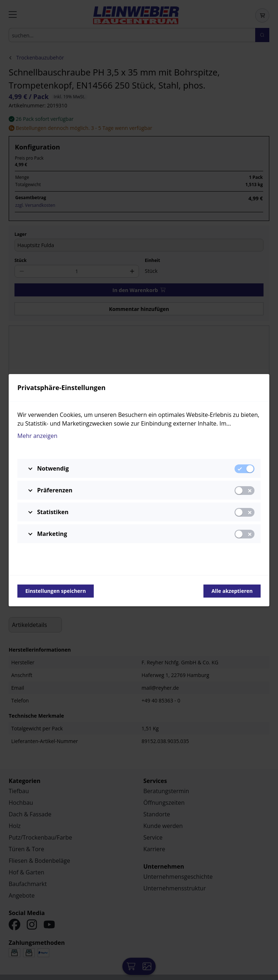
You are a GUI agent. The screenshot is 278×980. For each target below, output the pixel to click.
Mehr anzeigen (37, 436)
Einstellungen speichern (56, 591)
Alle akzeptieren (232, 591)
